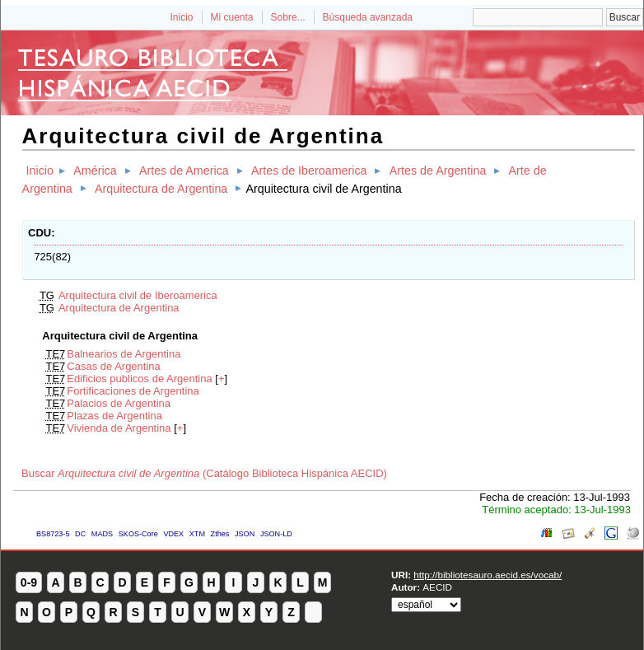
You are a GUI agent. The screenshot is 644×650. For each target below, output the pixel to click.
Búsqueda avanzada (368, 17)
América (95, 171)
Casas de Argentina (113, 366)
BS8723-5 (53, 534)
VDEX (173, 534)
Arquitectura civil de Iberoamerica (138, 295)
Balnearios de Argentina (124, 354)
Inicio (181, 17)
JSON (245, 534)
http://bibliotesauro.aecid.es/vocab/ (488, 575)
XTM (197, 534)
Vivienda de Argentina (119, 428)
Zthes (220, 534)
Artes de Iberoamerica (309, 171)
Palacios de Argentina (119, 403)
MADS (102, 534)
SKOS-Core (138, 534)
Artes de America (184, 171)
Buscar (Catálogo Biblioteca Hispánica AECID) (204, 473)
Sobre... (288, 17)
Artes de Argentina (438, 171)
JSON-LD (276, 534)
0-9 (29, 582)
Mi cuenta (232, 17)
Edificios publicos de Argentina (139, 379)
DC (80, 534)
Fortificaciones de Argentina (133, 391)
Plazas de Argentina (114, 416)
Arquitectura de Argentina (161, 189)
